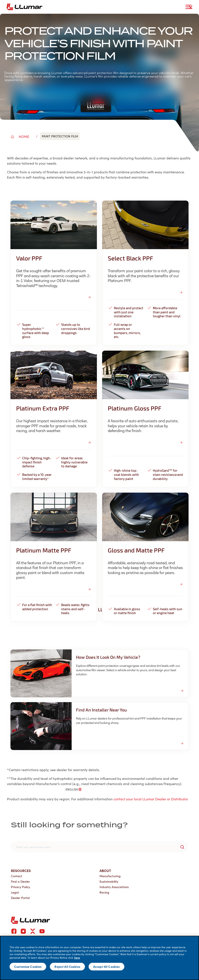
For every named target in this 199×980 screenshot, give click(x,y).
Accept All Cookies (107, 966)
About (105, 870)
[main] (99, 958)
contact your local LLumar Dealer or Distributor (151, 799)
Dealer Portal (20, 898)
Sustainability (109, 881)
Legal (15, 892)
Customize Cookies (28, 966)
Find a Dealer (20, 881)
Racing (104, 892)
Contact (17, 876)
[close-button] (191, 7)
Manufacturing (110, 876)
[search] (99, 847)
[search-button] (182, 847)
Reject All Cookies (67, 966)
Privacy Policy (20, 887)
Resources (21, 870)
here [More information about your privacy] (77, 958)
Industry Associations (114, 887)
